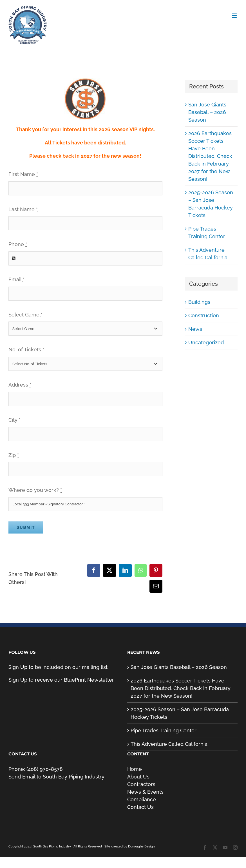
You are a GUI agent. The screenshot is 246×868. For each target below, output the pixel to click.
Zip (14, 455)
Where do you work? (35, 490)
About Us (138, 777)
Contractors (141, 784)
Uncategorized (206, 342)
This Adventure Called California (169, 744)
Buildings (199, 302)
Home (135, 769)
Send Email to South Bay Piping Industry (56, 777)
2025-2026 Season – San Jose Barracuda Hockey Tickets (180, 713)
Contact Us (140, 807)
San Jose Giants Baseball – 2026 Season (207, 112)
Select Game (25, 315)
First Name (23, 174)
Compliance (142, 799)
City (14, 420)
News (195, 329)
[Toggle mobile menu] (235, 16)
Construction (204, 315)
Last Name (23, 209)
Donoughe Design (141, 846)
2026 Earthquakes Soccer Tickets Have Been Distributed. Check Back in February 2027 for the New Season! (210, 156)
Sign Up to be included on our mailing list (58, 667)
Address (20, 385)
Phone (18, 244)
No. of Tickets (26, 350)
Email (16, 279)
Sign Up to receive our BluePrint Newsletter (61, 680)
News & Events (145, 792)
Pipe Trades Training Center (164, 730)
